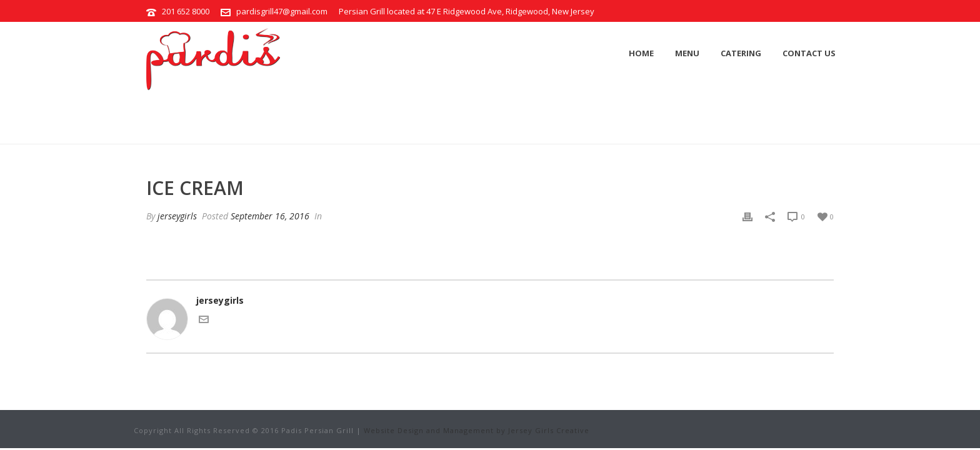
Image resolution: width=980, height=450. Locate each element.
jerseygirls (177, 216)
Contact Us (809, 53)
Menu (687, 53)
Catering (741, 53)
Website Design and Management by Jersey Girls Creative (477, 430)
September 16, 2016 (270, 216)
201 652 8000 (186, 11)
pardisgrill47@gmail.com (282, 11)
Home (641, 53)
